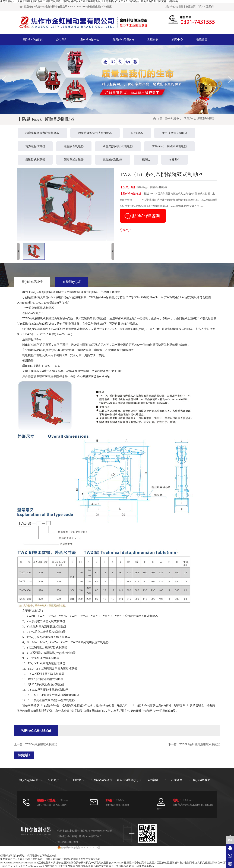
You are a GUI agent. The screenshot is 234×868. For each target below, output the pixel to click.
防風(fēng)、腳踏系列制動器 (199, 119)
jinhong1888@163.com (117, 805)
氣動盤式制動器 (35, 160)
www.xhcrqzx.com (9, 863)
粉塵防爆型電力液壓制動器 (42, 133)
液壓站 (146, 160)
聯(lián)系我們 (206, 7)
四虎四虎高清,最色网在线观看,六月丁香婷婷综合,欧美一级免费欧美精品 (115, 866)
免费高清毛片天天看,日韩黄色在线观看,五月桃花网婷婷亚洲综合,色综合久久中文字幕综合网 (50, 859)
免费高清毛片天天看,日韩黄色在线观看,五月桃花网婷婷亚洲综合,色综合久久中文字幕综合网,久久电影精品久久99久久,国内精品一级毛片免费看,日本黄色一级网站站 (89, 1)
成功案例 (152, 780)
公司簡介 (62, 39)
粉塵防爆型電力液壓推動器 (95, 133)
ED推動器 (137, 133)
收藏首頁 (191, 7)
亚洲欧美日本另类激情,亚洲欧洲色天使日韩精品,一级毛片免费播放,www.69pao (81, 863)
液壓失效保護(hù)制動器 (118, 146)
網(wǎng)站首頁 (33, 39)
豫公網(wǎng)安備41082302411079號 (79, 848)
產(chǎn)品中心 (90, 39)
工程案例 (153, 39)
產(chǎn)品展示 (103, 780)
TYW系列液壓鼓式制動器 (41, 744)
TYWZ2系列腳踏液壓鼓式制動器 (200, 744)
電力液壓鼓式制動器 (175, 133)
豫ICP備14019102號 (68, 842)
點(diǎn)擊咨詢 (146, 216)
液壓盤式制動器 (74, 160)
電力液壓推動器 (35, 146)
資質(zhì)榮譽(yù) (123, 39)
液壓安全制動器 (74, 146)
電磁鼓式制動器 (113, 160)
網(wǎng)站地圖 (174, 7)
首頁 (160, 119)
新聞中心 (177, 39)
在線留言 (202, 39)
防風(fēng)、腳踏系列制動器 (169, 146)
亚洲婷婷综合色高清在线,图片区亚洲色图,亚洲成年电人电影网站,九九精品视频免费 (169, 863)
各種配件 (175, 160)
